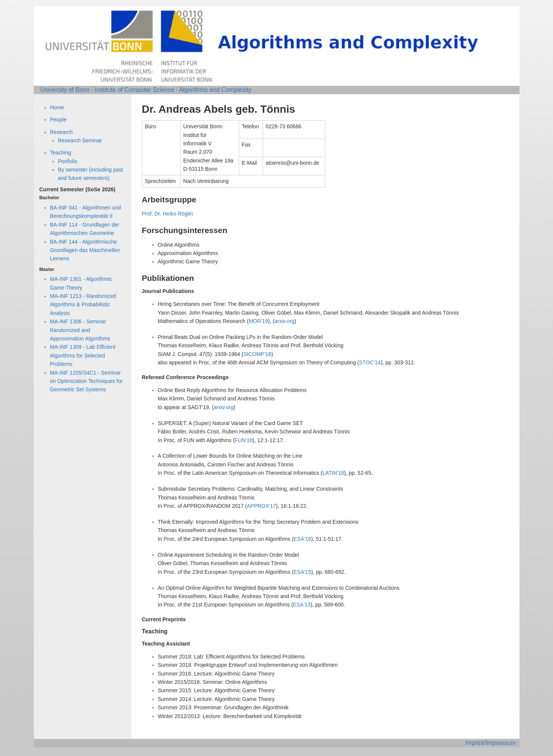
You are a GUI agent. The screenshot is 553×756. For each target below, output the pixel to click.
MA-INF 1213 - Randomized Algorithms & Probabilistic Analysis (83, 305)
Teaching (61, 153)
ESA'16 (302, 539)
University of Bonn (65, 90)
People (58, 120)
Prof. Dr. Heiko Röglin (168, 214)
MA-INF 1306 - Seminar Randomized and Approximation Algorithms (80, 330)
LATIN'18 (333, 473)
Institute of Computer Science (134, 90)
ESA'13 (302, 605)
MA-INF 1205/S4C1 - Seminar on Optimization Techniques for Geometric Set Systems (87, 381)
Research (61, 132)
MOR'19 (258, 321)
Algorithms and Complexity (215, 90)
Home (57, 107)
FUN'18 (244, 440)
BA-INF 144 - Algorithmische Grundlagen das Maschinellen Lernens (85, 250)
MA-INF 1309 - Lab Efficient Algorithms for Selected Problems (83, 355)
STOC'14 (370, 362)
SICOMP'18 (257, 354)
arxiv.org (284, 321)
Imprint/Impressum (490, 743)
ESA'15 (302, 572)
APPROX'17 (261, 506)
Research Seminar (80, 140)
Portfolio (68, 161)
